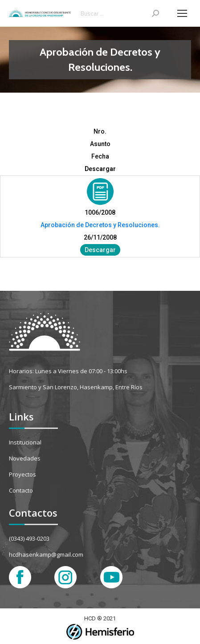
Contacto (21, 490)
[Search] (120, 13)
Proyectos (22, 474)
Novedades (25, 458)
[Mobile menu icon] (182, 13)
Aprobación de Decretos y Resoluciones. (100, 225)
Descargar (100, 250)
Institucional (25, 442)
